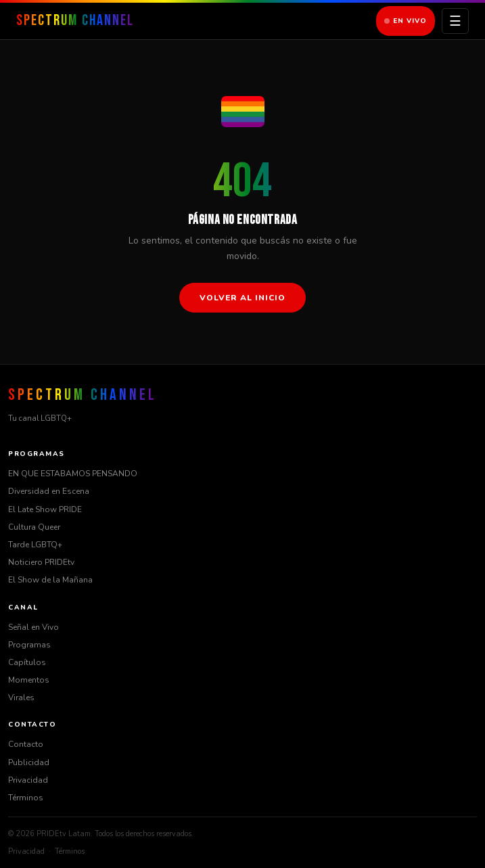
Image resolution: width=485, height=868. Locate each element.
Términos (26, 798)
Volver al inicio (243, 298)
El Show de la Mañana (50, 580)
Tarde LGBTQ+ (35, 545)
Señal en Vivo (33, 627)
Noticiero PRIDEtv (41, 562)
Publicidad (29, 762)
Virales (21, 698)
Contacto (26, 744)
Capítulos (27, 662)
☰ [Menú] (455, 21)
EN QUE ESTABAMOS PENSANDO (73, 474)
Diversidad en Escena (49, 491)
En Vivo (406, 21)
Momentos (29, 680)
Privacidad (28, 780)
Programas (29, 645)
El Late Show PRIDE (45, 509)
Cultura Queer (34, 527)
